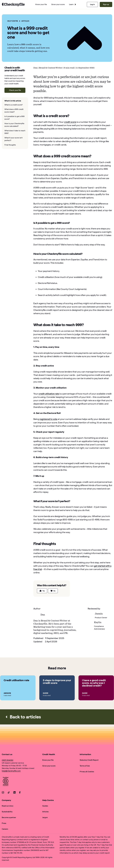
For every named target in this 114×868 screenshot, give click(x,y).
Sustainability (7, 812)
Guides (45, 806)
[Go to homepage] (13, 4)
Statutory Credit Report (89, 760)
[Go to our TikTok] (9, 793)
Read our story (8, 806)
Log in (92, 4)
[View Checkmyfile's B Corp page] (6, 782)
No (53, 591)
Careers (5, 829)
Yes (42, 591)
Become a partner (9, 817)
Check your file (15, 90)
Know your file (48, 760)
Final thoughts (10, 145)
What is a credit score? (14, 105)
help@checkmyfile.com (11, 771)
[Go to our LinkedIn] (14, 793)
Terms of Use (85, 766)
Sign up (106, 4)
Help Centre (13, 21)
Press (4, 823)
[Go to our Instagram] (3, 793)
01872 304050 (8, 760)
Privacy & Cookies (87, 771)
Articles (26, 21)
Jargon (45, 817)
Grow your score (49, 766)
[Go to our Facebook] (20, 793)
